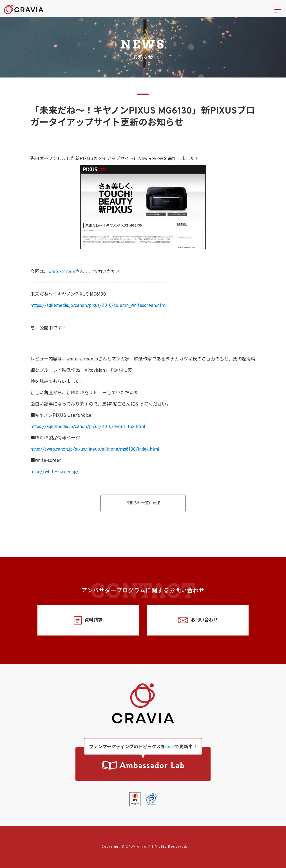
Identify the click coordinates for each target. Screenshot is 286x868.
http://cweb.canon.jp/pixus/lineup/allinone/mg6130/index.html (95, 449)
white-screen (62, 272)
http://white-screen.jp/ (54, 472)
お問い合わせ (198, 620)
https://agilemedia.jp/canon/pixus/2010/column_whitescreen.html (99, 306)
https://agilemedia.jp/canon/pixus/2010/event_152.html (88, 427)
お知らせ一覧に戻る (143, 503)
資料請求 (88, 620)
